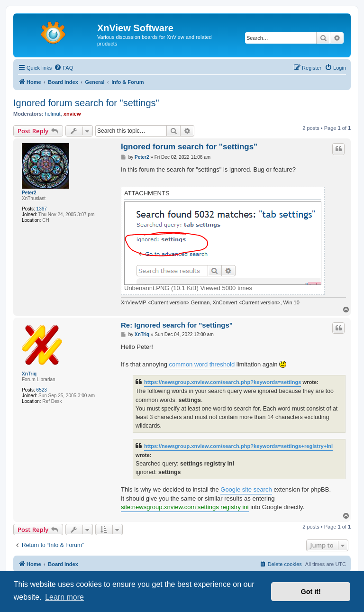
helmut (53, 114)
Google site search (246, 489)
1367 (42, 209)
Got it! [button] (311, 592)
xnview (72, 114)
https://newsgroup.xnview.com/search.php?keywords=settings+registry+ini (238, 446)
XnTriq (29, 374)
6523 (42, 390)
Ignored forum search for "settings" (86, 103)
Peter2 (29, 193)
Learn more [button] (64, 597)
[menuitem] (64, 68)
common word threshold (202, 364)
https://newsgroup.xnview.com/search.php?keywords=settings (223, 382)
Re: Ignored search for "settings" (177, 325)
